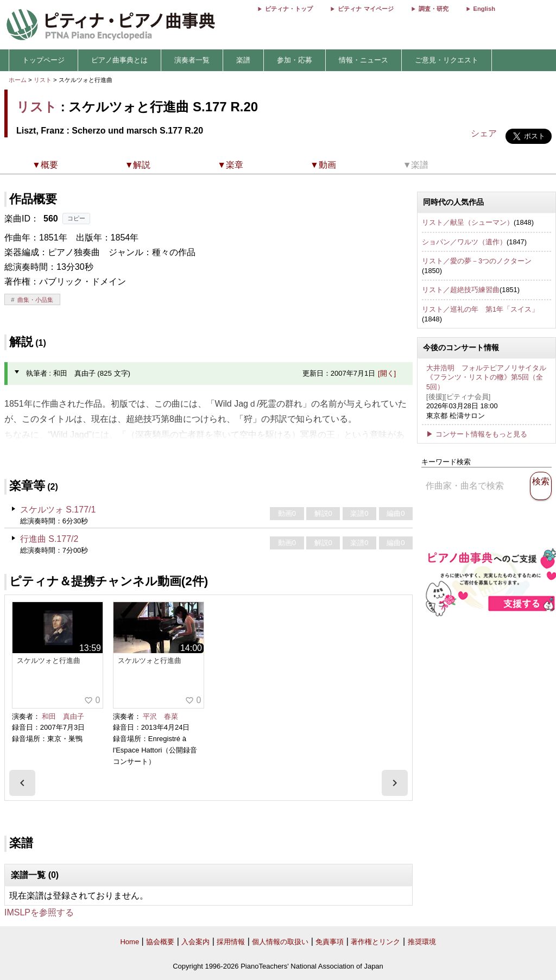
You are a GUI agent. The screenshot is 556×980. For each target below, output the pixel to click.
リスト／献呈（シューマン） (468, 222)
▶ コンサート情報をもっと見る (477, 434)
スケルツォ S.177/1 (58, 510)
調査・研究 (434, 9)
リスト (43, 80)
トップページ (43, 60)
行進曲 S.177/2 (49, 539)
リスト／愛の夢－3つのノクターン (477, 261)
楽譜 (243, 60)
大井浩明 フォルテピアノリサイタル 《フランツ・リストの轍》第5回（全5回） (486, 377)
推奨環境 (422, 942)
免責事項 (330, 942)
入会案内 (195, 942)
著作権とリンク (375, 942)
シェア (484, 133)
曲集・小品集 (35, 300)
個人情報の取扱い (280, 942)
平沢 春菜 (160, 716)
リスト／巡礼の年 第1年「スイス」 (480, 309)
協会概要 (160, 942)
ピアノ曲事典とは (119, 60)
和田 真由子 (63, 716)
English (484, 9)
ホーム (18, 80)
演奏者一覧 (192, 60)
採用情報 (231, 942)
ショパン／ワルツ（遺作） (464, 242)
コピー (76, 218)
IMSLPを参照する (39, 912)
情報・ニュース (364, 60)
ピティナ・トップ (289, 9)
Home (129, 942)
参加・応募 (295, 60)
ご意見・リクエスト (447, 60)
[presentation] (22, 783)
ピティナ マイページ (365, 9)
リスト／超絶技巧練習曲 (461, 290)
